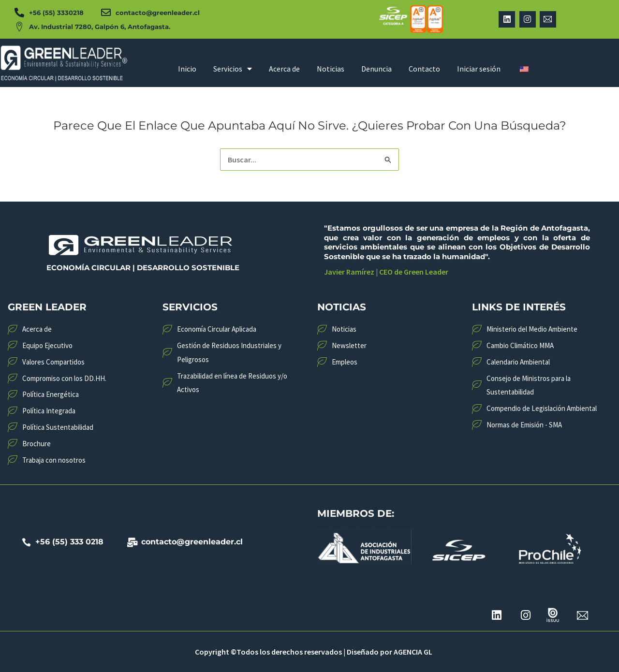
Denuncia (376, 69)
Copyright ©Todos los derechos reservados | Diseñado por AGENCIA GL (314, 652)
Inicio (187, 69)
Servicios (233, 69)
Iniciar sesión (479, 69)
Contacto (424, 69)
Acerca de (284, 69)
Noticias (331, 69)
